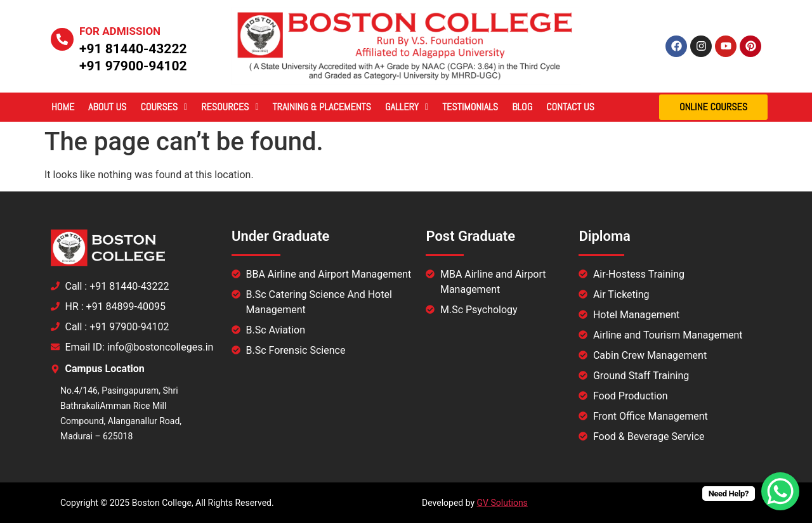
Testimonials (470, 107)
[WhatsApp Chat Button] (780, 491)
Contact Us (570, 107)
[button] (164, 107)
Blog (522, 107)
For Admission (120, 31)
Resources (230, 107)
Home (63, 107)
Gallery (407, 107)
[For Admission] (62, 39)
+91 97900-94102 (133, 66)
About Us (107, 107)
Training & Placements (322, 107)
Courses (164, 107)
